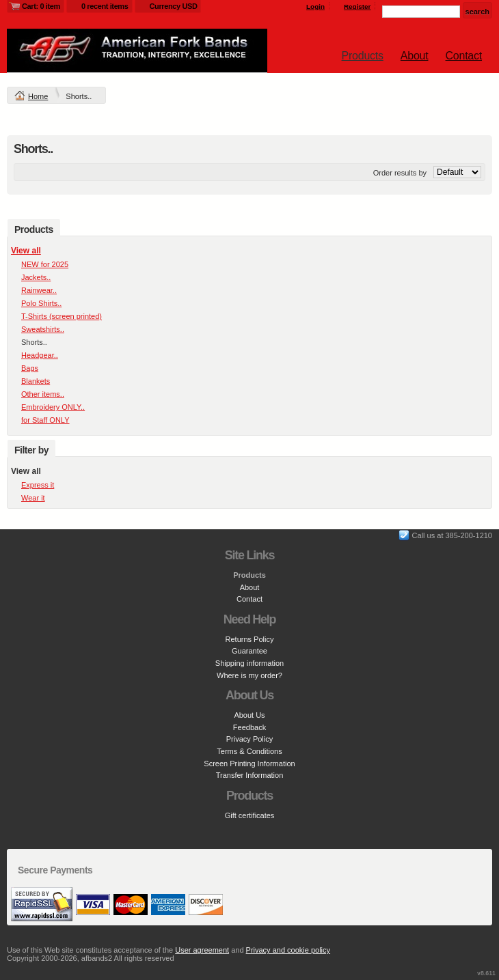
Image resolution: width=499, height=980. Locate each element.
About (415, 56)
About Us (249, 715)
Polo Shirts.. (41, 303)
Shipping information (249, 663)
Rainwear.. (39, 290)
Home (38, 96)
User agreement (202, 950)
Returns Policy (250, 639)
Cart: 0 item (41, 6)
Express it (38, 485)
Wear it (33, 498)
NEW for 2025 (45, 264)
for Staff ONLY (45, 420)
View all (26, 251)
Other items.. (43, 394)
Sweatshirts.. (43, 329)
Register (358, 6)
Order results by (400, 173)
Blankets (36, 381)
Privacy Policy (249, 739)
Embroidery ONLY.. (53, 407)
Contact (464, 56)
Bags (30, 368)
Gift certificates (250, 815)
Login (315, 6)
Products (363, 56)
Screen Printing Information (249, 764)
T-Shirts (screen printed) (62, 316)
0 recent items (105, 6)
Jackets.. (36, 277)
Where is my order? (249, 675)
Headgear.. (40, 355)
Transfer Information (250, 775)
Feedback (249, 727)
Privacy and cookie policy (288, 950)
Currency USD (174, 6)
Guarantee (249, 651)
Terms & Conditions (249, 751)
